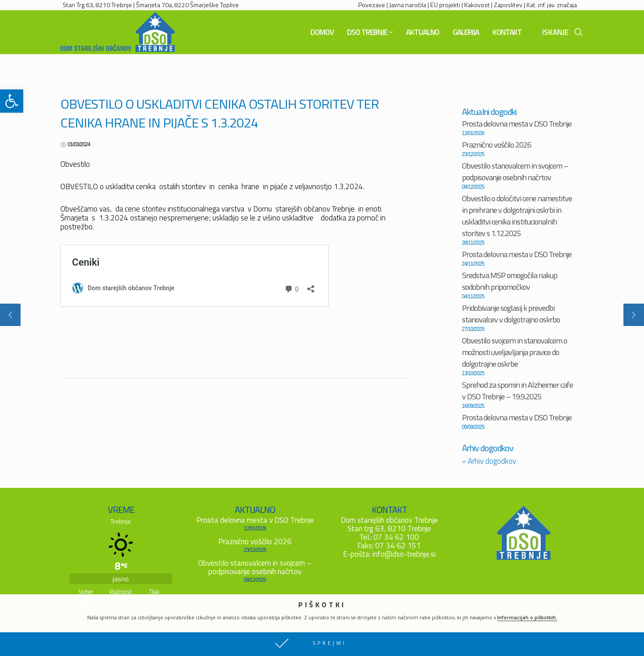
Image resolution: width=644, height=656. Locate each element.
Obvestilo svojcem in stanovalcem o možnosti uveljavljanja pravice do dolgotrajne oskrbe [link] (515, 352)
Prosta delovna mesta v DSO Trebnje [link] (517, 124)
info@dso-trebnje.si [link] (404, 554)
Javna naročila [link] (408, 5)
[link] (12, 101)
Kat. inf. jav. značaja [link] (552, 5)
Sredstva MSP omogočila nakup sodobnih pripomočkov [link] (510, 281)
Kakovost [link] (477, 5)
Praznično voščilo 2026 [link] (497, 145)
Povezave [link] (372, 5)
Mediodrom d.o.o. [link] (212, 649)
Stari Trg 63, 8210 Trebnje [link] (97, 5)
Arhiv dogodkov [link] (489, 461)
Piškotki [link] (152, 649)
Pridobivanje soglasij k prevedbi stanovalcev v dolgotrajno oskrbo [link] (511, 314)
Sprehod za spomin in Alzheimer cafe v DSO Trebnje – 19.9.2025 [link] (517, 391)
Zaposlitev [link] (508, 5)
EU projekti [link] (445, 5)
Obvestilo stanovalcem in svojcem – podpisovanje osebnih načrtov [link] (515, 171)
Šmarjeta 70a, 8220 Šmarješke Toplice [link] (187, 5)
